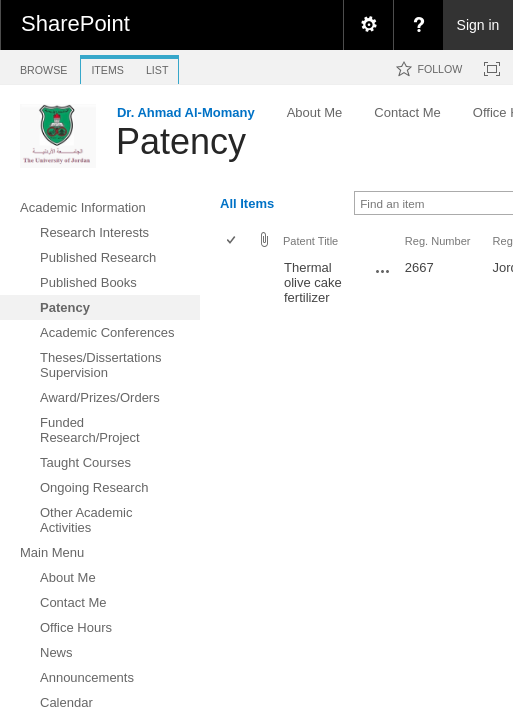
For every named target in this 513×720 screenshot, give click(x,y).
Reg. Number (438, 241)
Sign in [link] (478, 25)
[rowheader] (236, 290)
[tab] (43, 66)
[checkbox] (232, 241)
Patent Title (310, 241)
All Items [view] (247, 203)
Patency (181, 141)
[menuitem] (368, 25)
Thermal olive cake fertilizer (313, 282)
